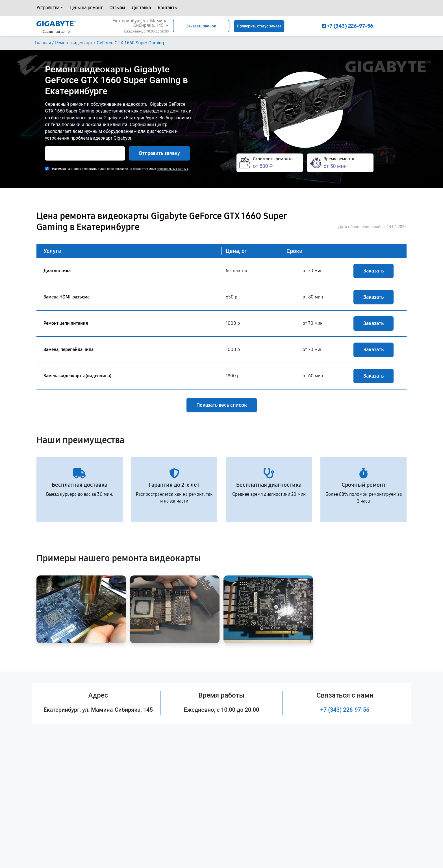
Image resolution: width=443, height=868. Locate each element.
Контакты (168, 8)
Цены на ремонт (86, 8)
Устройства (48, 8)
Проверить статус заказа (259, 26)
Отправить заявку (159, 153)
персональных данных (172, 169)
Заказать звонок (201, 26)
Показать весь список (222, 405)
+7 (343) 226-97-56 (345, 710)
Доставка (141, 8)
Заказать (373, 271)
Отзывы (117, 8)
